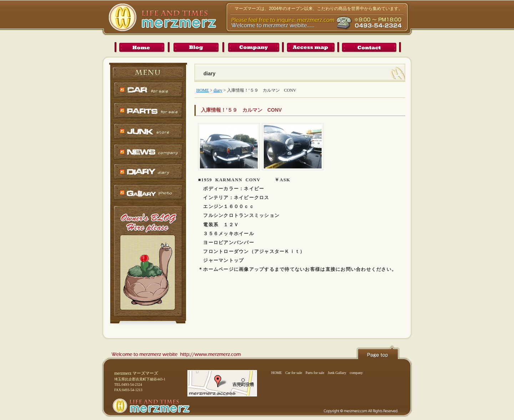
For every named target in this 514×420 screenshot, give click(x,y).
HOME (276, 373)
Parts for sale (315, 373)
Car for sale (294, 373)
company (356, 373)
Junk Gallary (337, 373)
